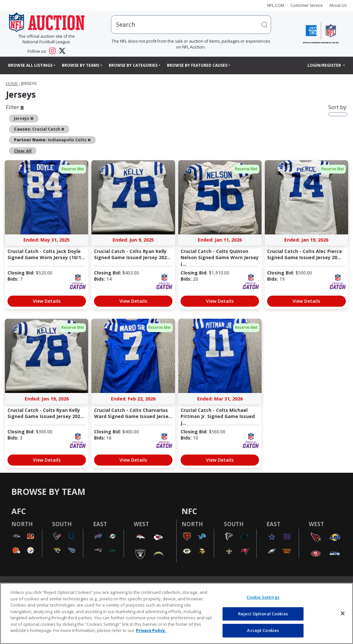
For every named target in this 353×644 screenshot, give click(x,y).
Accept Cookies (263, 630)
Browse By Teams (81, 65)
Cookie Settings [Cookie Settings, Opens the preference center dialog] (263, 597)
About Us (338, 5)
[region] (176, 613)
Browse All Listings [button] (30, 65)
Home (12, 84)
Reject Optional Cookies (263, 614)
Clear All (23, 151)
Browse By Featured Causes (197, 65)
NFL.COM (276, 5)
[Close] (343, 613)
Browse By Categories (133, 65)
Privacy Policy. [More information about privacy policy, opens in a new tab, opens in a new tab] (151, 630)
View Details (47, 301)
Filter (15, 107)
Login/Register (325, 65)
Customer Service (307, 5)
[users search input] (191, 25)
